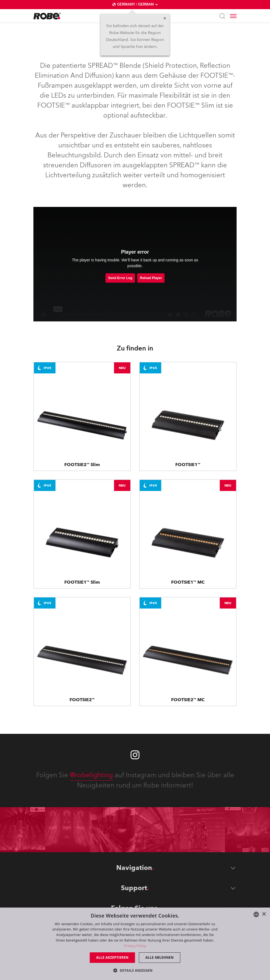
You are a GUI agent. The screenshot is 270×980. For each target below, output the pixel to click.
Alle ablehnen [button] (160, 957)
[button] (135, 970)
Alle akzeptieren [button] (112, 957)
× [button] (264, 914)
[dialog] (135, 944)
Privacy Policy (135, 946)
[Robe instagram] (135, 755)
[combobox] (256, 914)
